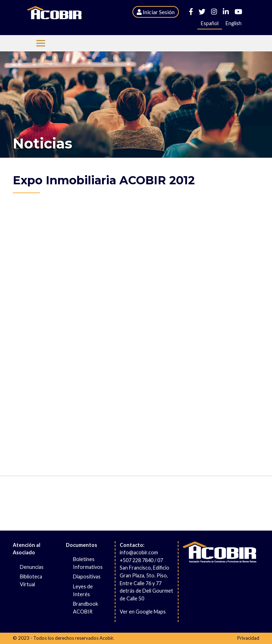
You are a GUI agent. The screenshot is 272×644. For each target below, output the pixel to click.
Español (210, 23)
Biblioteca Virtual (31, 580)
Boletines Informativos (88, 563)
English (234, 23)
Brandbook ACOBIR (86, 608)
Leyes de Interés (83, 590)
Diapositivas (87, 576)
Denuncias (32, 567)
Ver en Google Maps (143, 612)
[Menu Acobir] (41, 43)
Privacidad (248, 638)
